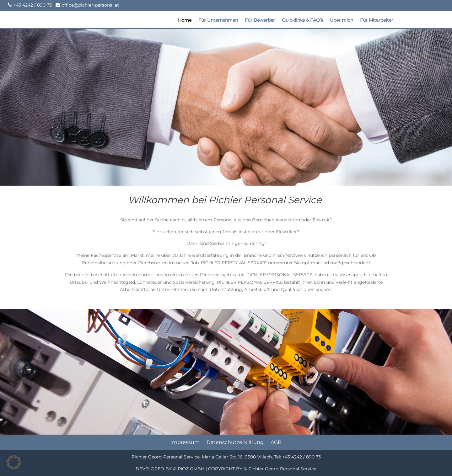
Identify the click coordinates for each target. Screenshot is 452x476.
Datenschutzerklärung (235, 443)
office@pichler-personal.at (90, 5)
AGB (276, 443)
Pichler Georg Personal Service (282, 469)
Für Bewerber (260, 20)
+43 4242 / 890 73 (32, 5)
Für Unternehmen (218, 20)
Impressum (185, 443)
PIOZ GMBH (191, 469)
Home (185, 20)
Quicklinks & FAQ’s (302, 20)
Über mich (342, 20)
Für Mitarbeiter (377, 20)
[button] (14, 462)
